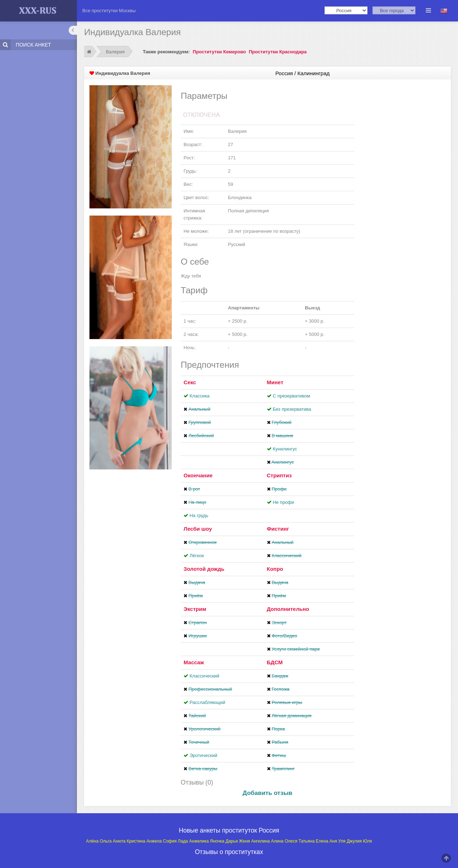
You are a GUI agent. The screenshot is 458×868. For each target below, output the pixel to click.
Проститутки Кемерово (220, 52)
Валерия (115, 52)
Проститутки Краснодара (278, 52)
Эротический (203, 755)
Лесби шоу (198, 529)
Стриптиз (279, 475)
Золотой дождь (204, 569)
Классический (204, 676)
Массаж (194, 662)
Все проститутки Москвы (109, 11)
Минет (275, 382)
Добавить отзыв (267, 793)
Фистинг (278, 529)
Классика (200, 396)
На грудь (199, 515)
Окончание (198, 475)
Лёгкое (197, 556)
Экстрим (195, 609)
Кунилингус (285, 449)
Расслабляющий (208, 702)
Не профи (283, 502)
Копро (275, 569)
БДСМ (275, 662)
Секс (190, 382)
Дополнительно (288, 609)
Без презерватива (292, 409)
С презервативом (291, 396)
